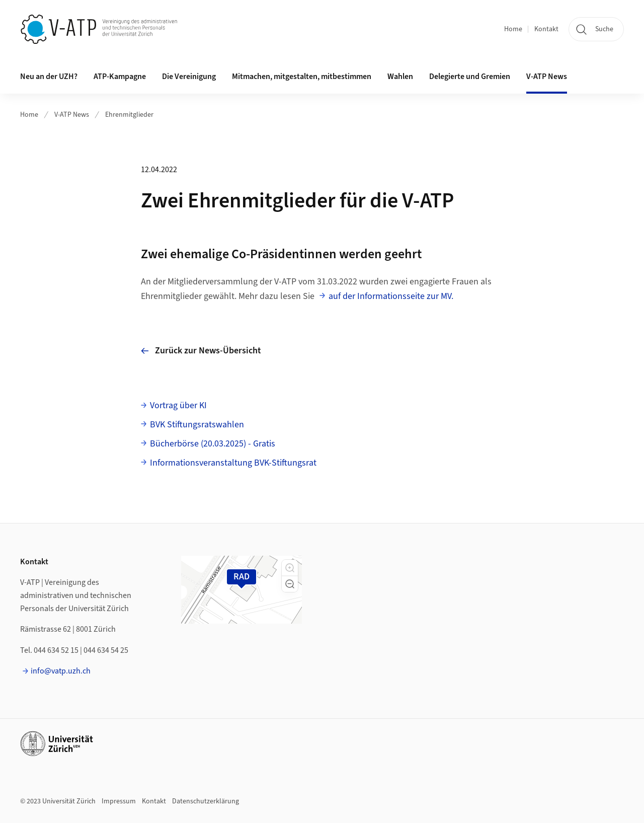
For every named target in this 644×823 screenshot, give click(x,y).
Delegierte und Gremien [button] (470, 77)
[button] (290, 568)
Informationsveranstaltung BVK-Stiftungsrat (233, 463)
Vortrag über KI (178, 405)
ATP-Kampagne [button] (120, 77)
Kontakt (546, 29)
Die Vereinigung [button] (189, 77)
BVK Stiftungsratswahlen (197, 425)
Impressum (119, 801)
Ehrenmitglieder (129, 115)
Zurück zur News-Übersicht (201, 351)
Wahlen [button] (400, 77)
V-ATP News (72, 115)
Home (513, 29)
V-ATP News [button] (547, 77)
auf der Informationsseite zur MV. (391, 296)
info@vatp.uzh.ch (61, 671)
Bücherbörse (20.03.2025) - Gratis (213, 444)
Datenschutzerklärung (206, 801)
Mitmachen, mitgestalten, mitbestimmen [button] (302, 77)
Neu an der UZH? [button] (49, 77)
